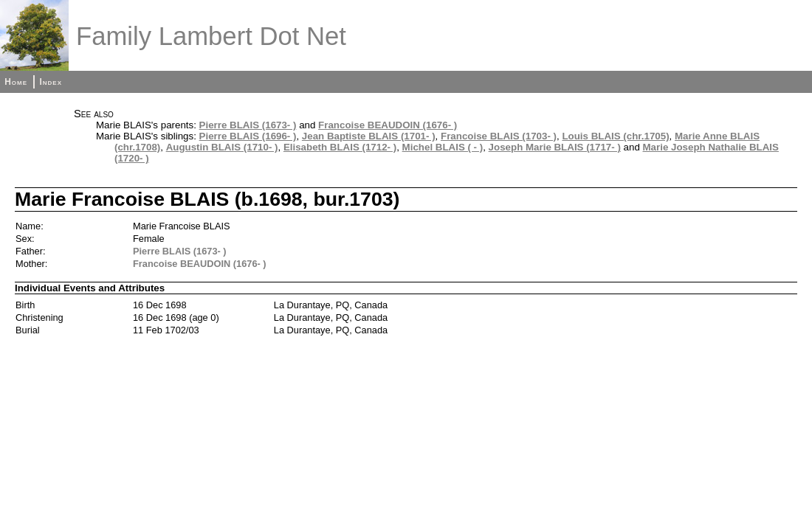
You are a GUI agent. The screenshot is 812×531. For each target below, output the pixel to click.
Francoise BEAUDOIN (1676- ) (388, 125)
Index (51, 82)
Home (16, 82)
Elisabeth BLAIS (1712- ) (340, 147)
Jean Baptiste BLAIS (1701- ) (369, 136)
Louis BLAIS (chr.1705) (615, 136)
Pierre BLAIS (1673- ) (248, 125)
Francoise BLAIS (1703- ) (499, 136)
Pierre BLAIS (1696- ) (248, 136)
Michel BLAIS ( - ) (443, 147)
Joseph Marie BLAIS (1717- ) (555, 147)
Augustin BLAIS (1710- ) (222, 147)
